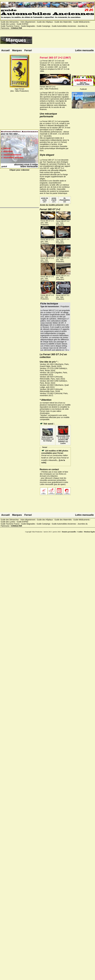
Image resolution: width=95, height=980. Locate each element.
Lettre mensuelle (84, 50)
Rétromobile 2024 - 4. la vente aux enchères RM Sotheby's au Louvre (63, 439)
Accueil (5, 50)
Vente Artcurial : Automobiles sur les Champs (48, 438)
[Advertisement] (64, 41)
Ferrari (28, 50)
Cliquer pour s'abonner (19, 169)
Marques (17, 50)
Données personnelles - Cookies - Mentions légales (78, 532)
